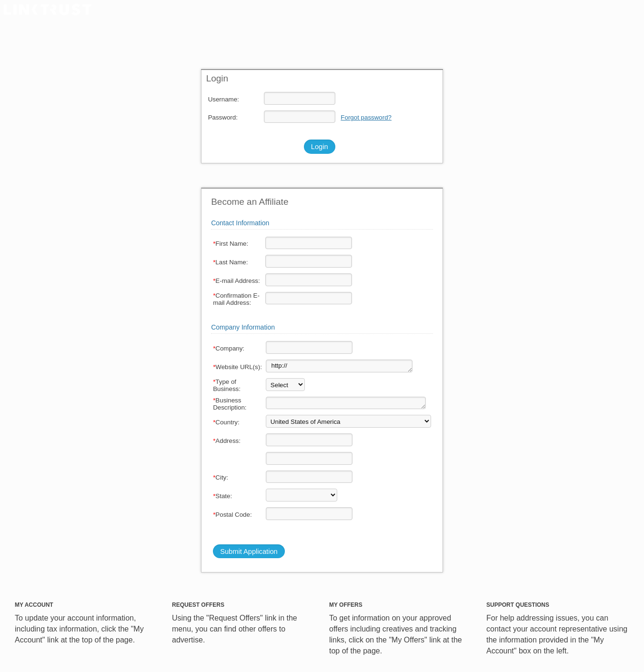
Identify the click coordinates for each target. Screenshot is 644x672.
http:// (339, 366)
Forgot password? (366, 117)
